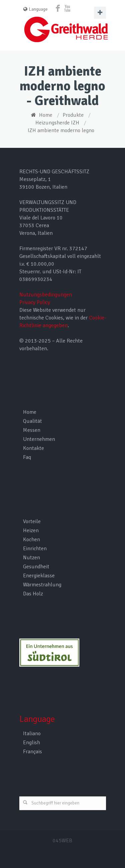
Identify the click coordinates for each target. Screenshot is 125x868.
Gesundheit (36, 567)
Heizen (31, 531)
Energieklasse (39, 576)
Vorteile (32, 521)
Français (32, 752)
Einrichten (35, 549)
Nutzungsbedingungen (46, 295)
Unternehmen (39, 439)
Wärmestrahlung (42, 585)
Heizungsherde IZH (57, 123)
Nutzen (31, 558)
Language (35, 9)
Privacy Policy (35, 302)
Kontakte (33, 448)
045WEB (62, 841)
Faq (27, 457)
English (31, 743)
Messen (32, 430)
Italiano (32, 734)
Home (46, 115)
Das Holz (33, 594)
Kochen (31, 540)
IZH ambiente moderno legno (61, 130)
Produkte (73, 115)
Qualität (32, 421)
